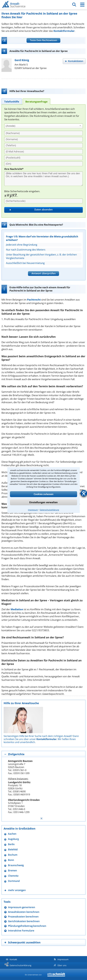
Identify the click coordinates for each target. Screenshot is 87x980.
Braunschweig (16, 865)
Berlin (11, 844)
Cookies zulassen (44, 494)
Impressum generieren (22, 907)
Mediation (17, 609)
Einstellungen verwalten (43, 502)
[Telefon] (43, 145)
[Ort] (43, 164)
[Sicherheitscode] (43, 201)
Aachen (12, 834)
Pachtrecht (34, 300)
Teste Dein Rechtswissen (43, 40)
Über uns (62, 965)
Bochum (13, 855)
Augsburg (13, 839)
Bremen (12, 871)
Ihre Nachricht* (14, 169)
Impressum (33, 510)
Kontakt (13, 959)
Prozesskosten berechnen (23, 916)
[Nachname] (43, 133)
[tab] (12, 101)
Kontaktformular (64, 31)
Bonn (11, 860)
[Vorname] (43, 139)
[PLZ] (43, 158)
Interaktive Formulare (21, 930)
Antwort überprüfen (44, 273)
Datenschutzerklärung (49, 510)
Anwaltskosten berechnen (24, 912)
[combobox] (44, 126)
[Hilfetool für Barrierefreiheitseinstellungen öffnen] (84, 493)
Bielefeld (13, 850)
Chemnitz (13, 876)
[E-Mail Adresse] (43, 151)
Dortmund (14, 881)
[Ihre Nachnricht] (43, 179)
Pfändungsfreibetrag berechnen (27, 926)
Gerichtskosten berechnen (24, 921)
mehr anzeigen (17, 890)
